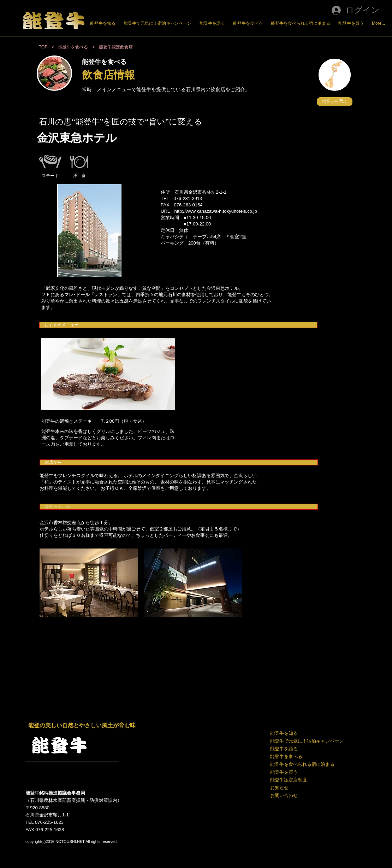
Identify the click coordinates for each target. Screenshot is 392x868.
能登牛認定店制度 (289, 780)
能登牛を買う (284, 772)
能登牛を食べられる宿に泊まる (302, 764)
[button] (335, 102)
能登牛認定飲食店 (116, 47)
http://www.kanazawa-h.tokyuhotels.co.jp (216, 211)
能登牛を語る (284, 749)
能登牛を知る (284, 733)
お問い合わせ (284, 795)
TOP (43, 47)
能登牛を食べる (286, 756)
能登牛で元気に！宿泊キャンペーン (306, 741)
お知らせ (279, 788)
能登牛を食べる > (79, 47)
